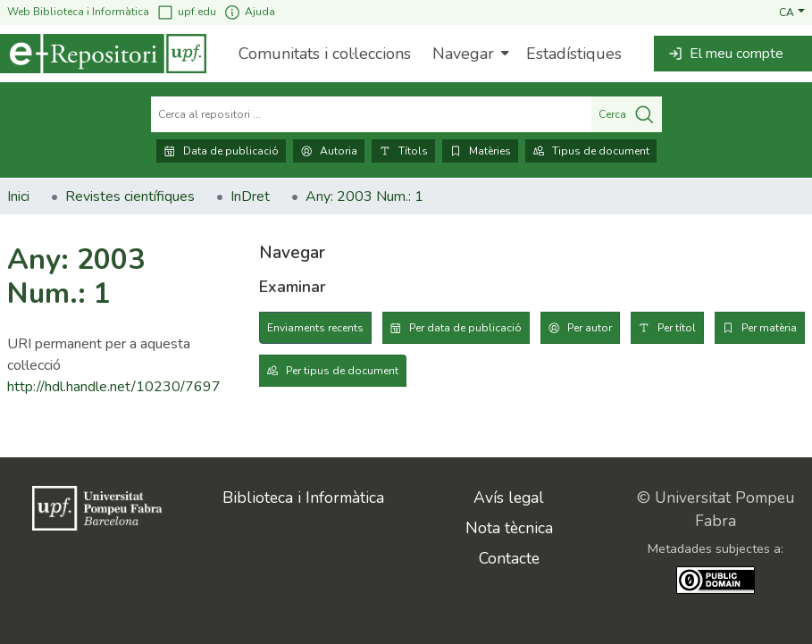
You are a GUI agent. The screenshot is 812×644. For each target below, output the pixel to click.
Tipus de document (591, 151)
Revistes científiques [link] (130, 197)
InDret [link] (250, 197)
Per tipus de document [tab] (342, 371)
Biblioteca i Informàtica (303, 498)
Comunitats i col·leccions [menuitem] (325, 54)
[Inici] (103, 54)
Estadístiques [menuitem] (574, 54)
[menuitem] (469, 54)
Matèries (480, 151)
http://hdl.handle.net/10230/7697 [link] (114, 387)
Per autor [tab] (590, 328)
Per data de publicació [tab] (465, 328)
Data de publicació (221, 151)
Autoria (329, 151)
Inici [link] (18, 197)
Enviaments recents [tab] (315, 328)
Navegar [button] (463, 54)
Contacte (509, 558)
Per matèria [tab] (769, 328)
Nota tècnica (509, 528)
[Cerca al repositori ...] (371, 114)
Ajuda (249, 12)
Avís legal (509, 498)
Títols (403, 151)
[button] (792, 12)
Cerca (627, 114)
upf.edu (186, 12)
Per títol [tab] (677, 328)
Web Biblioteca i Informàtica (78, 12)
